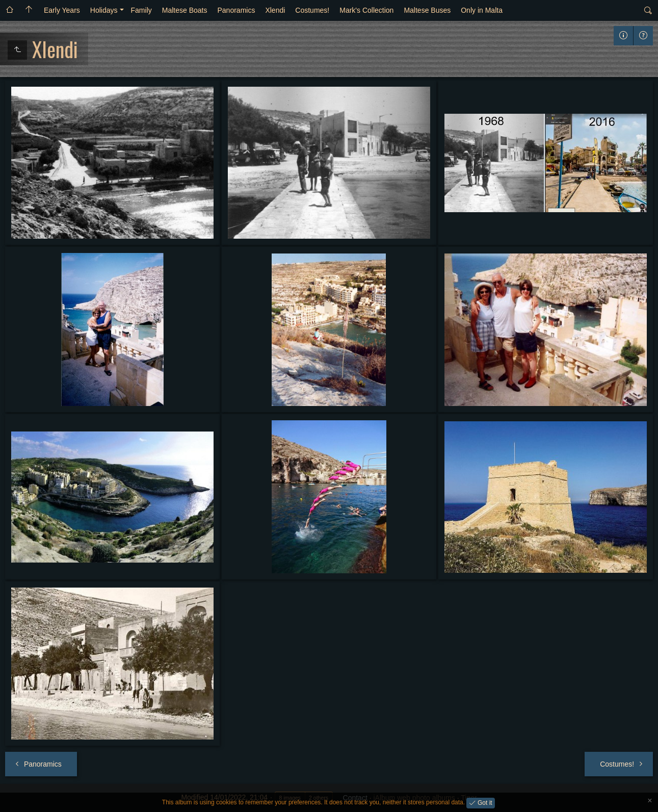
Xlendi (275, 10)
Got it (484, 802)
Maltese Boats (185, 10)
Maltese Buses (427, 10)
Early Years (62, 10)
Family (141, 10)
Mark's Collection (366, 10)
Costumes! (312, 10)
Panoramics (236, 10)
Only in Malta (482, 10)
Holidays (104, 10)
